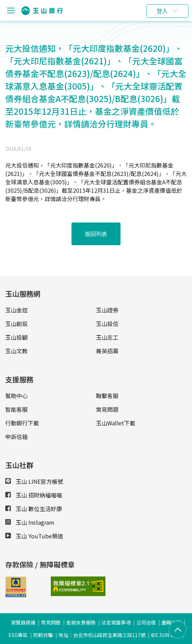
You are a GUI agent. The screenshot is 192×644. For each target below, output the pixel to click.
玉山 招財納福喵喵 (34, 495)
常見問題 (107, 409)
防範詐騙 (43, 635)
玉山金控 (16, 310)
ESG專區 (18, 635)
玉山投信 (107, 324)
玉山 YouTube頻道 (34, 536)
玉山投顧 (16, 337)
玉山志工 (107, 337)
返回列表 (96, 234)
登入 (162, 11)
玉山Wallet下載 (116, 423)
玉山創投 (16, 324)
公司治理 (146, 622)
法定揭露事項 (116, 622)
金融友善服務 (81, 622)
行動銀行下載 (22, 423)
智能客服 (16, 409)
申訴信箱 (16, 437)
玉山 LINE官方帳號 (34, 481)
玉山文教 (16, 351)
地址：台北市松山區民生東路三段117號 (102, 635)
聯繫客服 (107, 396)
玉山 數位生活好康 (34, 509)
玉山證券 (107, 310)
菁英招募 (107, 351)
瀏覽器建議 (23, 622)
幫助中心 (16, 396)
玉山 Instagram (30, 522)
